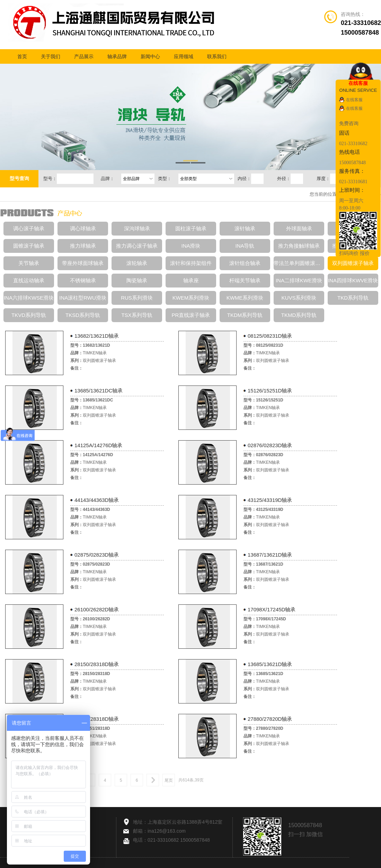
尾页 (169, 780)
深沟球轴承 (137, 228)
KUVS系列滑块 (299, 298)
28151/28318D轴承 (97, 719)
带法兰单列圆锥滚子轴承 (299, 263)
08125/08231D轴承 (270, 336)
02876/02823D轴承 (270, 445)
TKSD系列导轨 (83, 315)
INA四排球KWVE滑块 (353, 280)
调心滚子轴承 (29, 228)
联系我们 (217, 56)
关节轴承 (29, 263)
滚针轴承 (245, 228)
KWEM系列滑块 (191, 298)
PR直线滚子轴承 (191, 315)
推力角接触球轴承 (299, 246)
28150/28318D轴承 (97, 664)
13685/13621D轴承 (270, 664)
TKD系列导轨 (353, 298)
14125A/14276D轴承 (98, 445)
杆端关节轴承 (245, 280)
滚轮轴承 (137, 263)
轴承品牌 (117, 56)
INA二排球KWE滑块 (299, 280)
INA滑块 (191, 246)
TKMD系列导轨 (299, 315)
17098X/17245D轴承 (272, 609)
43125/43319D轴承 (270, 500)
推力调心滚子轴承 (137, 246)
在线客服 (354, 100)
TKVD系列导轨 (29, 315)
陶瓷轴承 (137, 280)
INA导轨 (245, 246)
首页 (22, 56)
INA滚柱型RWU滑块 (83, 298)
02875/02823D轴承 (97, 555)
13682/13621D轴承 (97, 336)
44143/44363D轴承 (97, 500)
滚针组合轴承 (245, 263)
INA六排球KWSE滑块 (29, 298)
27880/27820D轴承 (270, 719)
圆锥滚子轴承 (29, 246)
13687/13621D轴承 (270, 555)
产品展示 (84, 56)
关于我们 (51, 56)
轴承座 (191, 280)
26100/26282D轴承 (97, 609)
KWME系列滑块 (245, 298)
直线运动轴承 (29, 280)
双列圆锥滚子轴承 (353, 263)
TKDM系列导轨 (245, 315)
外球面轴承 (299, 228)
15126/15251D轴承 (270, 391)
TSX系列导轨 (137, 315)
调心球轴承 (83, 228)
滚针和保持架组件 (191, 263)
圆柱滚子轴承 (191, 228)
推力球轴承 (83, 246)
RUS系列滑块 (137, 298)
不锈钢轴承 (83, 280)
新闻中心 (150, 56)
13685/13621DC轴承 (99, 391)
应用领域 (184, 56)
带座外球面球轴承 (83, 263)
